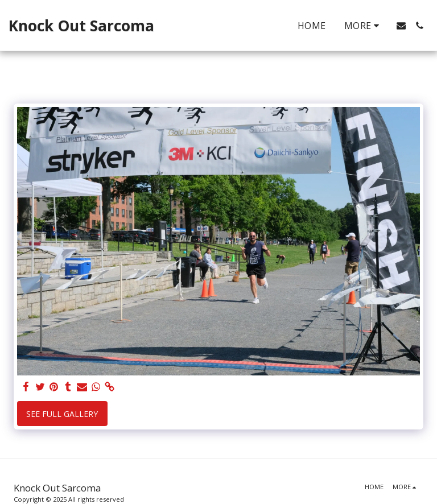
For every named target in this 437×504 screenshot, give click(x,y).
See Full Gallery (62, 414)
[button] (401, 26)
